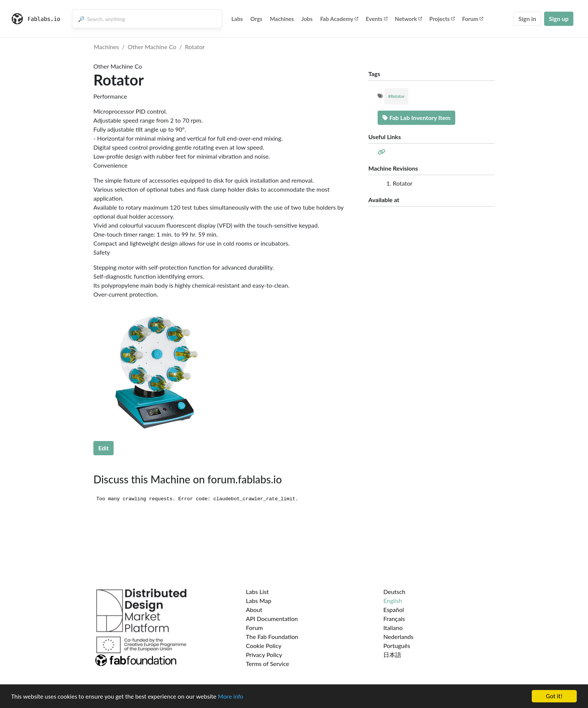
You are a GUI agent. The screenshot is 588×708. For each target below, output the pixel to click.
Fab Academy (339, 19)
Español (394, 610)
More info (231, 697)
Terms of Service (268, 664)
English (393, 601)
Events (376, 19)
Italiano (393, 628)
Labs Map (259, 601)
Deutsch (394, 592)
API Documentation (272, 619)
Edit (103, 448)
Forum (472, 19)
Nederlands (398, 637)
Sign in (527, 19)
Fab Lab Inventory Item (416, 118)
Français (394, 619)
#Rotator (396, 96)
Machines (282, 19)
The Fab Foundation (272, 637)
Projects (442, 19)
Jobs (307, 19)
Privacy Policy (264, 655)
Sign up (559, 19)
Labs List (257, 592)
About (254, 610)
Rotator (195, 47)
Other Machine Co (152, 47)
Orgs (256, 19)
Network (408, 19)
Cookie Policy (264, 646)
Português (397, 646)
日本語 (392, 655)
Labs (237, 19)
